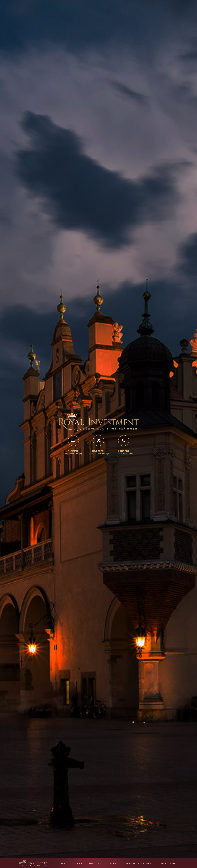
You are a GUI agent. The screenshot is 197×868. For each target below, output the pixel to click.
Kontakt (113, 863)
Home (64, 863)
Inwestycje (95, 863)
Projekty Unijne (168, 863)
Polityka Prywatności (139, 863)
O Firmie (78, 863)
